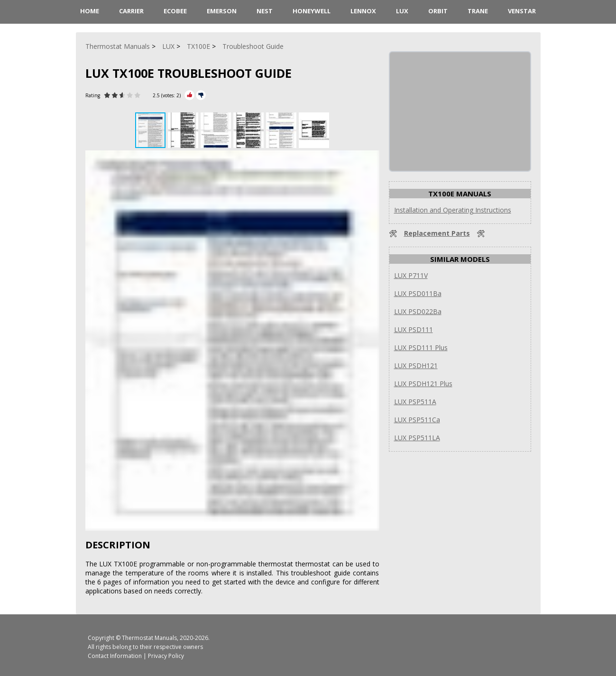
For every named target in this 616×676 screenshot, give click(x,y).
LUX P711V (411, 275)
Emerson (222, 11)
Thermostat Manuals (149, 638)
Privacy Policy (166, 656)
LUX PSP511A (415, 402)
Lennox (363, 11)
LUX (402, 11)
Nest (265, 11)
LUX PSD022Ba (418, 311)
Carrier (131, 11)
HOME (90, 11)
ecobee (175, 11)
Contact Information (115, 656)
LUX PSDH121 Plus (423, 384)
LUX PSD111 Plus (421, 347)
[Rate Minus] (201, 95)
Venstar (522, 11)
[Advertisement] (461, 111)
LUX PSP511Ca (417, 420)
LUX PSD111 (414, 329)
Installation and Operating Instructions (453, 210)
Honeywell (312, 11)
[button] (184, 130)
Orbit (438, 11)
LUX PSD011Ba (418, 293)
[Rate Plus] (189, 95)
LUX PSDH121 (416, 366)
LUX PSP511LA (417, 438)
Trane (478, 11)
